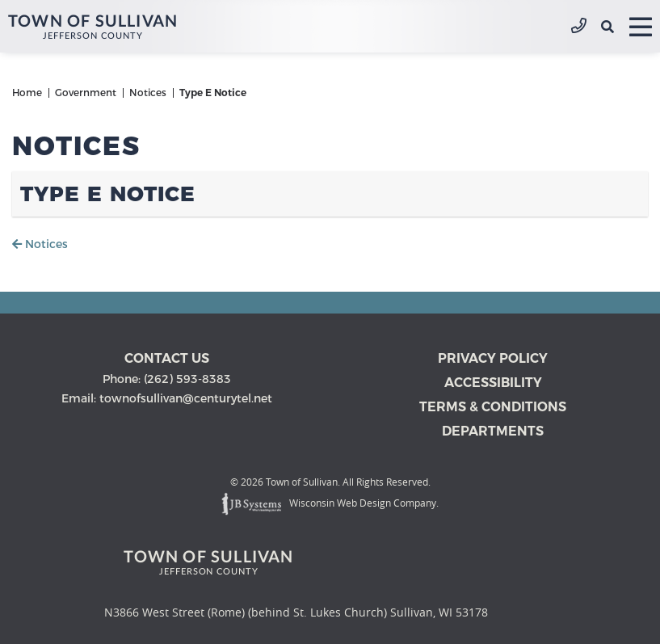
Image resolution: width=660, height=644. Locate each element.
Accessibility (493, 383)
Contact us (167, 358)
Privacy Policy (493, 358)
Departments (493, 431)
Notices (40, 244)
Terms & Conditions (493, 407)
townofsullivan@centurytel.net (186, 398)
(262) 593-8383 (579, 27)
